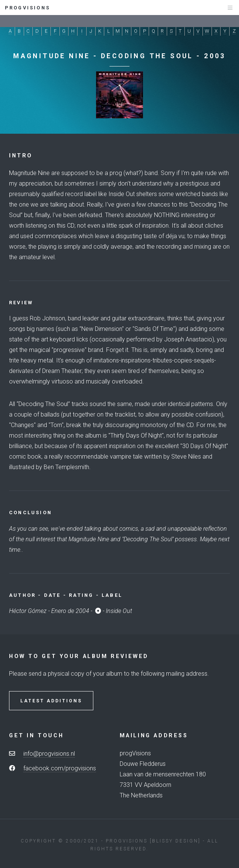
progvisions (29, 8)
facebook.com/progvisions (60, 768)
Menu (223, 11)
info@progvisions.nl (49, 754)
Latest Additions (51, 701)
